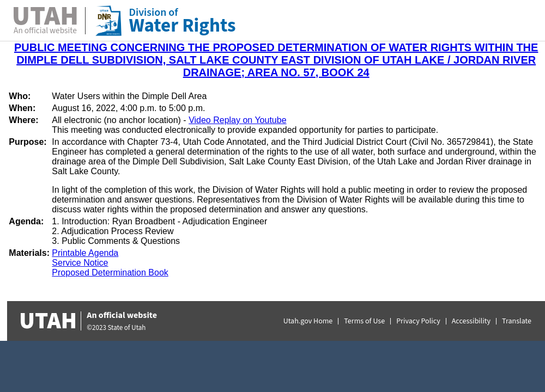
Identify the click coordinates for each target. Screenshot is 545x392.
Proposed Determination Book (110, 272)
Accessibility (471, 321)
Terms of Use (364, 321)
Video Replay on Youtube (237, 120)
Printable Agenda (85, 253)
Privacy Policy (418, 321)
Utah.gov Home (308, 321)
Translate (517, 321)
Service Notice (80, 263)
